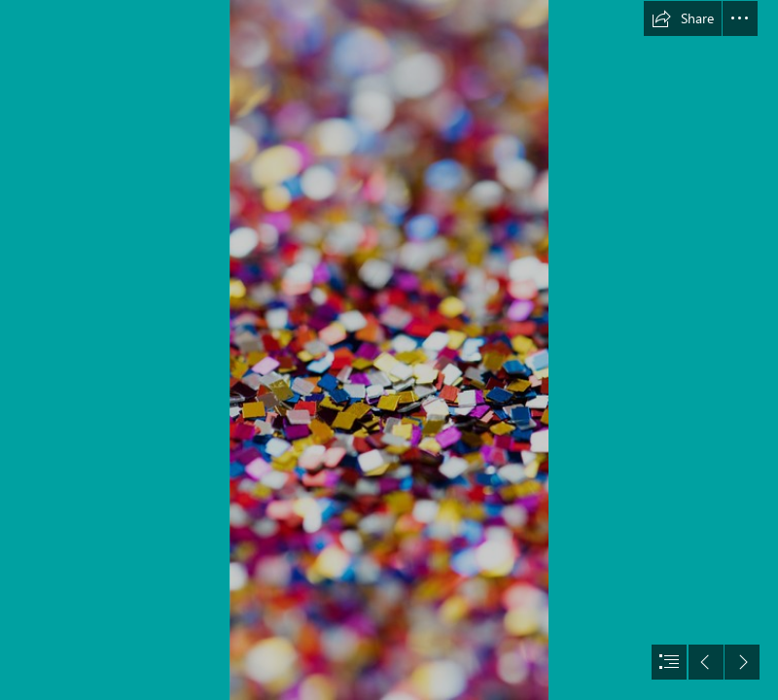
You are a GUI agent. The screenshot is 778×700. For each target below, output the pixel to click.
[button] (683, 18)
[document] (389, 350)
